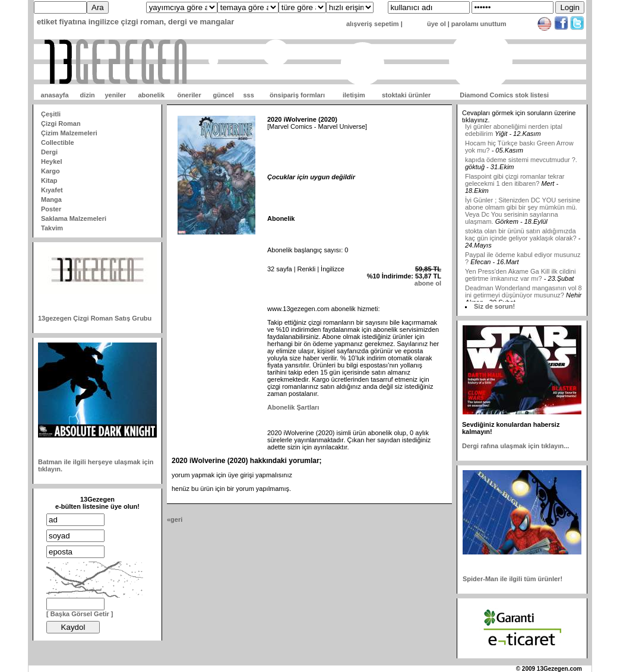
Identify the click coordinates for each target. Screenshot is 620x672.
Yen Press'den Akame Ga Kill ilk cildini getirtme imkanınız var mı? (520, 278)
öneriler (189, 95)
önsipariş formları (297, 95)
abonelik (151, 95)
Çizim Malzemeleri (69, 133)
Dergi (49, 152)
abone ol (428, 283)
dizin (88, 95)
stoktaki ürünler (407, 95)
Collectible (58, 142)
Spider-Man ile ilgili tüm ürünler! (513, 579)
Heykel (51, 161)
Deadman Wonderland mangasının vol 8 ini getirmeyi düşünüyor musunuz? (523, 294)
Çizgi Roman (61, 123)
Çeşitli (51, 114)
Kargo (50, 171)
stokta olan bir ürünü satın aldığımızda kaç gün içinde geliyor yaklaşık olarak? (521, 237)
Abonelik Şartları (293, 407)
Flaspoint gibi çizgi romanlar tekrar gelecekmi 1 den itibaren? (515, 183)
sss (248, 95)
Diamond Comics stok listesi (504, 95)
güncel (223, 95)
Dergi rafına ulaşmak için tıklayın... (515, 446)
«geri (175, 519)
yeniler (115, 95)
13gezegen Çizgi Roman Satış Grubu (95, 318)
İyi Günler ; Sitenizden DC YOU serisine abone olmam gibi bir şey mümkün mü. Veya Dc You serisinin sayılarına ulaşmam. (523, 214)
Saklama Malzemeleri (74, 218)
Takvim (52, 228)
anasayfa (55, 95)
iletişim (354, 95)
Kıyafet (52, 190)
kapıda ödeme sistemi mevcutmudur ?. (521, 163)
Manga (51, 199)
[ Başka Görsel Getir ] (80, 614)
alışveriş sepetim (373, 24)
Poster (51, 209)
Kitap (49, 180)
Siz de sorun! (494, 306)
